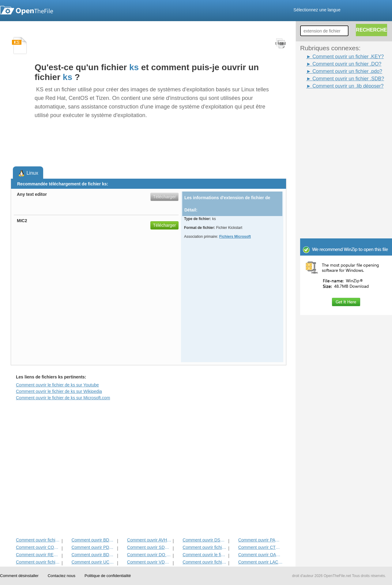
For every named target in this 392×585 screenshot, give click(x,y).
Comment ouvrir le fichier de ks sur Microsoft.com (63, 398)
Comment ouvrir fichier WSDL (38, 540)
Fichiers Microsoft (235, 237)
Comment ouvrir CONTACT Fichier (38, 547)
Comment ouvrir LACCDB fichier (260, 562)
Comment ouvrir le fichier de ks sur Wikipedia (59, 391)
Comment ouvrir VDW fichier (149, 562)
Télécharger (165, 197)
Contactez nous (62, 576)
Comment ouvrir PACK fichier (260, 540)
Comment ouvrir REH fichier (38, 555)
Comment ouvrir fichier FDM (205, 547)
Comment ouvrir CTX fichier (260, 547)
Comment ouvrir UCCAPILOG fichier (94, 562)
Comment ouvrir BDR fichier (94, 555)
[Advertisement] (337, 104)
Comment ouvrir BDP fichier (94, 540)
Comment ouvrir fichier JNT (205, 562)
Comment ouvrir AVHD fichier (149, 540)
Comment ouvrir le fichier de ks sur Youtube (57, 385)
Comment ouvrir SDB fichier (149, 547)
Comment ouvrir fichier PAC (38, 562)
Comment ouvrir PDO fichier (94, 547)
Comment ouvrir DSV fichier (205, 540)
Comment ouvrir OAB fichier (260, 555)
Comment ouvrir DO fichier (149, 555)
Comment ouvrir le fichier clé (205, 555)
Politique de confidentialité (108, 576)
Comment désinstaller (19, 576)
